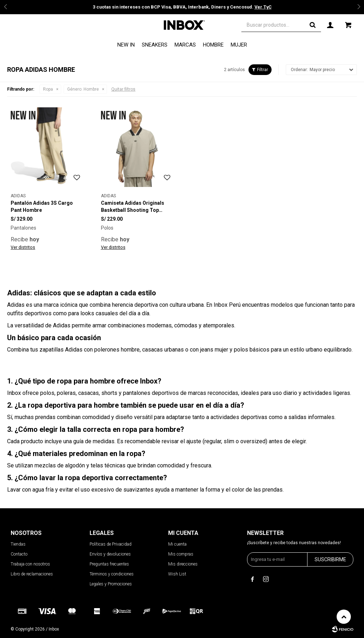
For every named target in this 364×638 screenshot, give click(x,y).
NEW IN (126, 45)
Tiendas (18, 544)
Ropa (48, 89)
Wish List (177, 574)
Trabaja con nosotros (30, 564)
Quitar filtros (123, 89)
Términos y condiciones (112, 574)
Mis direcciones (183, 564)
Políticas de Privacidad (111, 544)
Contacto (19, 554)
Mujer (239, 45)
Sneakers (155, 45)
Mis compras (181, 554)
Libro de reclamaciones (32, 574)
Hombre (213, 45)
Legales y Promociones (111, 584)
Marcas (185, 45)
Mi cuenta (177, 544)
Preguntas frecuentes (109, 564)
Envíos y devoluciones (110, 554)
